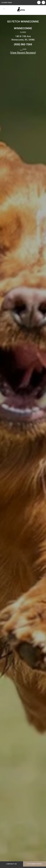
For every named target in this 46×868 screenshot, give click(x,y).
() (23, 53)
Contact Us (12, 864)
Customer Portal (34, 864)
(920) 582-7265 (23, 44)
